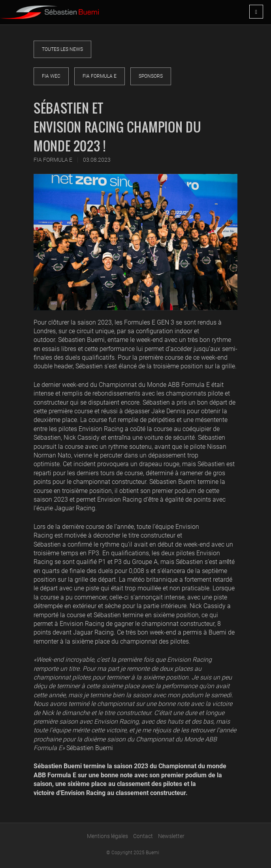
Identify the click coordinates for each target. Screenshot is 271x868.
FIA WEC (51, 76)
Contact (143, 836)
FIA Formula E (100, 76)
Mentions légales (107, 836)
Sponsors (151, 76)
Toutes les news (62, 49)
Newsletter (171, 836)
